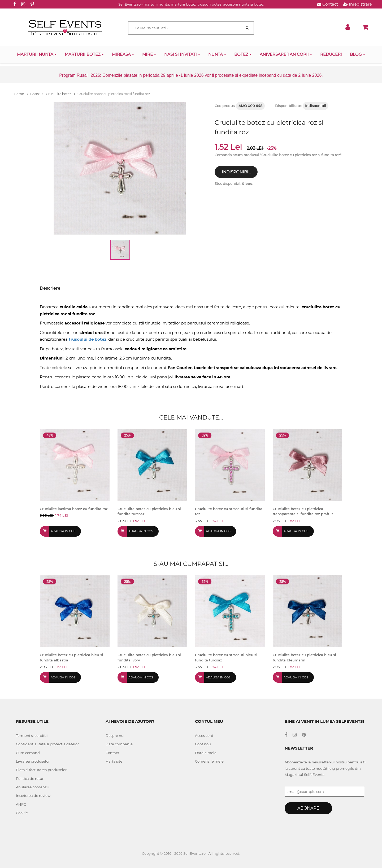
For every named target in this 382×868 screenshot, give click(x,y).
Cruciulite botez (60, 94)
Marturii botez (84, 54)
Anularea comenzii (32, 787)
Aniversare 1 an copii (286, 54)
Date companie (119, 744)
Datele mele (206, 753)
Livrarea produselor (33, 761)
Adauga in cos (63, 531)
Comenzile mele (209, 761)
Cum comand (28, 753)
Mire (149, 54)
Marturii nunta (37, 54)
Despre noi (115, 736)
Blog (358, 54)
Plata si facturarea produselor (41, 770)
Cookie (22, 813)
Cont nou (203, 744)
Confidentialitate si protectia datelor (47, 744)
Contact (328, 4)
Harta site (114, 761)
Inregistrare (358, 4)
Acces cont (204, 736)
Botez (243, 54)
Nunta (217, 54)
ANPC (21, 804)
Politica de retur (30, 779)
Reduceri (331, 54)
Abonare (308, 808)
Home (21, 94)
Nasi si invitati (182, 54)
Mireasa (123, 54)
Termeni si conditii (32, 736)
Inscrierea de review (33, 796)
